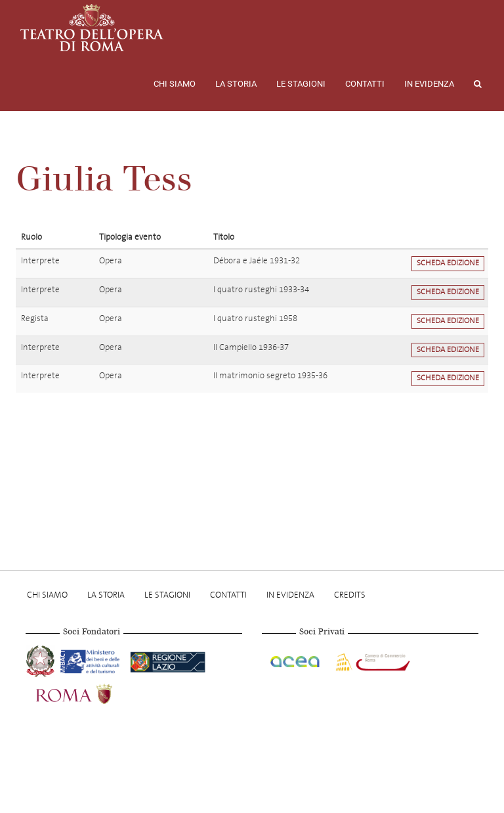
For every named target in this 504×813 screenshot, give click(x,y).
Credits (350, 595)
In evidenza (429, 84)
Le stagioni (301, 84)
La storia (236, 84)
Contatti (365, 84)
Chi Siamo (175, 84)
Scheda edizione (448, 263)
